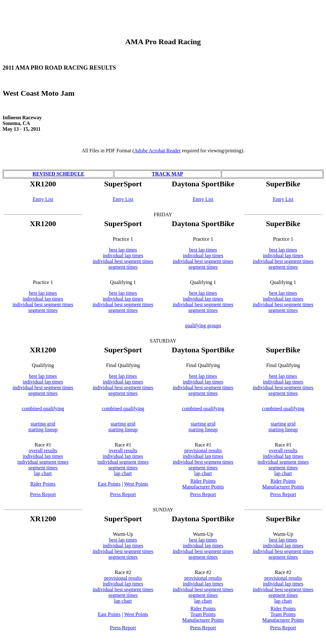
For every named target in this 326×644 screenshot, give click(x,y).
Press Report (43, 494)
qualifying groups (203, 325)
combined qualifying (43, 409)
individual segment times (43, 462)
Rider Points (43, 484)
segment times (123, 267)
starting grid (43, 424)
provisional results (203, 450)
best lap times (123, 250)
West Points (136, 484)
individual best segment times (123, 261)
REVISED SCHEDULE (58, 174)
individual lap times (123, 256)
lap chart (43, 473)
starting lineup (43, 429)
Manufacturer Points (203, 487)
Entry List (43, 199)
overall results (43, 450)
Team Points (203, 614)
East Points (109, 484)
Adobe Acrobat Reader (157, 151)
